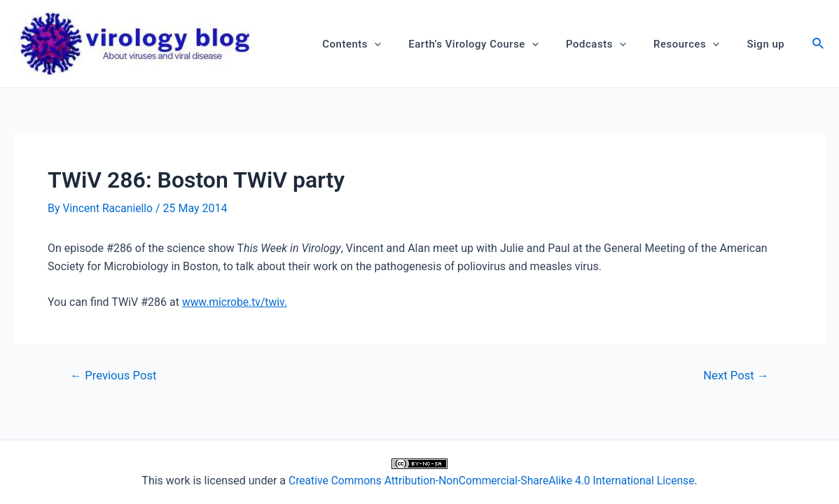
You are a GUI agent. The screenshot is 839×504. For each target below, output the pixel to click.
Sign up (769, 44)
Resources (696, 44)
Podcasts (612, 44)
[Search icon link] (819, 45)
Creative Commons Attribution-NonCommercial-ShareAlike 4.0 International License (491, 481)
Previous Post (115, 376)
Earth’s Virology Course (496, 44)
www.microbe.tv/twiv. (236, 301)
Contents (381, 44)
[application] (403, 44)
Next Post (735, 376)
